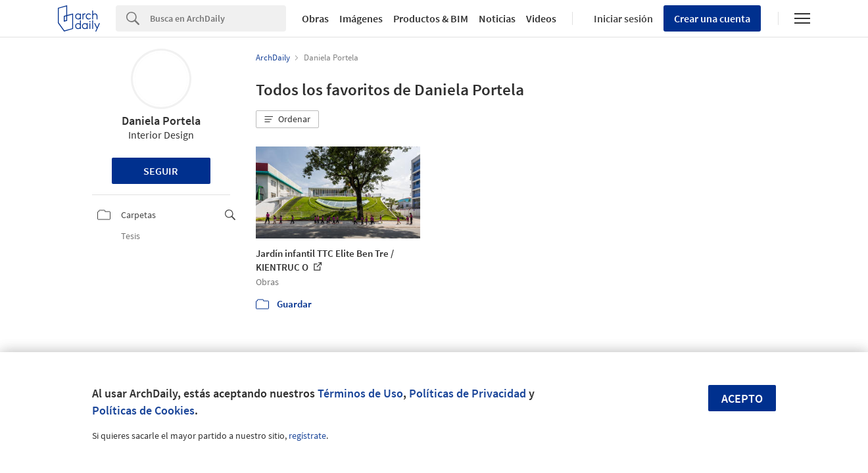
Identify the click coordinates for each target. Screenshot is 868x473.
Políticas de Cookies (143, 410)
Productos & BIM (431, 18)
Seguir (161, 171)
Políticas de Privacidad (468, 393)
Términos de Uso (360, 393)
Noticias (497, 18)
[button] (287, 120)
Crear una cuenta (712, 18)
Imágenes (361, 18)
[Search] (218, 18)
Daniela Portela (161, 121)
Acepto (742, 398)
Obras (315, 18)
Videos (541, 18)
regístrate (307, 436)
